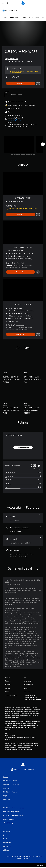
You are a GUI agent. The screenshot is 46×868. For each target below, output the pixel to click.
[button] (15, 120)
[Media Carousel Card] (19, 144)
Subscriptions (34, 17)
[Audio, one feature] (23, 518)
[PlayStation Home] (23, 3)
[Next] (43, 144)
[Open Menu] (3, 3)
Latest (5, 17)
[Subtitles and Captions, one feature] (23, 529)
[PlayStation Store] (10, 10)
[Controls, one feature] (23, 541)
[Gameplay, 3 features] (23, 553)
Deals (24, 17)
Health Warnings (10, 736)
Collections (14, 17)
